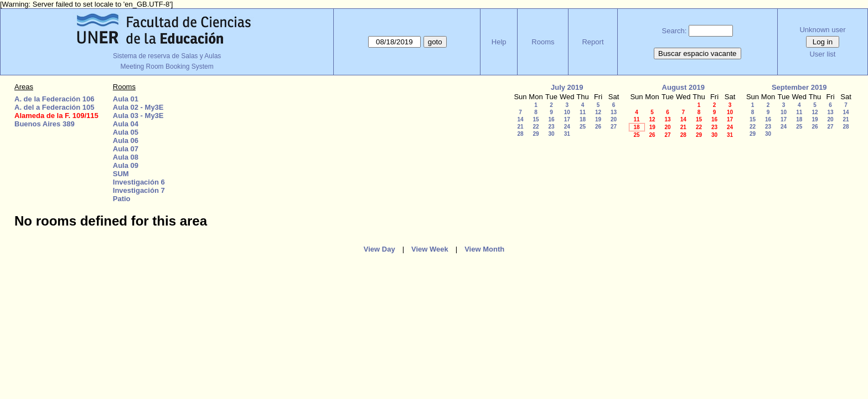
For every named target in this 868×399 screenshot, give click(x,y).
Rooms (543, 42)
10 (567, 112)
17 (567, 119)
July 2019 (567, 87)
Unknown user (822, 30)
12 (598, 112)
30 (551, 134)
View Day (379, 249)
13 (614, 112)
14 (520, 119)
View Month (484, 249)
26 (598, 127)
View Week (430, 249)
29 (536, 134)
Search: (675, 31)
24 (567, 127)
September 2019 (799, 87)
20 (614, 119)
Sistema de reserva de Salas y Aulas (167, 56)
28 (520, 134)
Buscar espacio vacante (697, 53)
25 (583, 127)
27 (614, 127)
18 (583, 119)
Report (593, 42)
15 (536, 119)
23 (551, 127)
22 (536, 127)
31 (567, 134)
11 (583, 112)
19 (598, 119)
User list (822, 54)
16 (551, 119)
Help (499, 42)
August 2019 (683, 87)
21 (520, 127)
